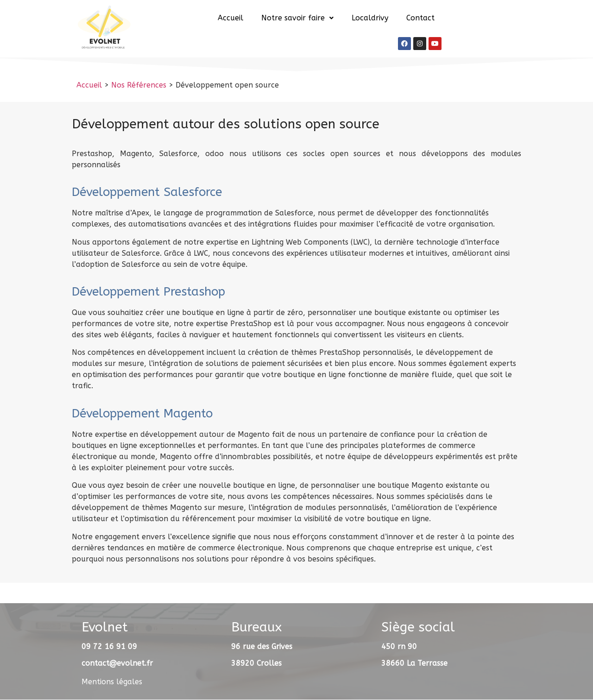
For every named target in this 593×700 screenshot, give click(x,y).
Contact (420, 18)
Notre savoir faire (297, 18)
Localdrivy (370, 18)
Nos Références (139, 85)
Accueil (230, 18)
